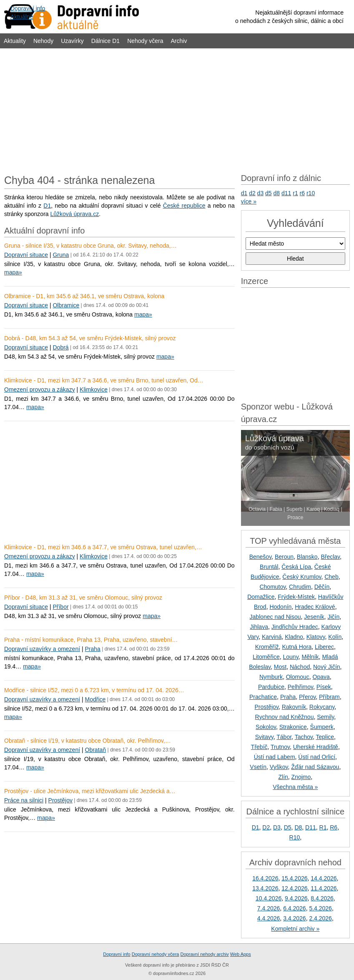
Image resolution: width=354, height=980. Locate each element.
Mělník (310, 657)
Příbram (329, 697)
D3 (277, 827)
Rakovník (294, 707)
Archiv (179, 41)
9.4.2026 (296, 898)
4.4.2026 (269, 918)
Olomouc (298, 677)
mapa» (13, 272)
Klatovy (316, 637)
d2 (252, 193)
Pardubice (271, 687)
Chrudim (300, 587)
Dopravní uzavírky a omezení (42, 649)
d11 (286, 193)
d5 (269, 193)
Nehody (43, 41)
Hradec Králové (315, 607)
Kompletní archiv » (295, 929)
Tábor (284, 737)
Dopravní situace (26, 255)
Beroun (284, 557)
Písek (324, 687)
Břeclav (330, 557)
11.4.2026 (324, 888)
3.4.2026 (295, 918)
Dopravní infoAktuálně (28, 13)
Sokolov (266, 727)
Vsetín (258, 767)
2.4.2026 (320, 918)
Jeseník (314, 617)
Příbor (60, 607)
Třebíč (259, 747)
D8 (298, 827)
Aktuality (15, 41)
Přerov (307, 697)
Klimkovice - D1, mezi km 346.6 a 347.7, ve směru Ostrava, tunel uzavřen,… (103, 547)
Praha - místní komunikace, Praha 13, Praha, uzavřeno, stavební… (91, 640)
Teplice (325, 737)
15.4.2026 (294, 878)
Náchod (300, 667)
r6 (302, 193)
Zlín (283, 777)
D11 (311, 827)
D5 (288, 827)
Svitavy (264, 737)
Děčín (322, 587)
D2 (266, 827)
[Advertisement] (177, 109)
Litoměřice (266, 657)
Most (280, 667)
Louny (290, 657)
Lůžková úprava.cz (75, 214)
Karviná (272, 637)
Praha (93, 649)
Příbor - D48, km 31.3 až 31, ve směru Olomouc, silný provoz (83, 598)
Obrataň (96, 750)
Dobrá (60, 347)
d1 (244, 193)
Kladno (294, 637)
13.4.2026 (265, 888)
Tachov (304, 737)
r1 (295, 193)
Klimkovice (94, 389)
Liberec (324, 647)
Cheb (331, 577)
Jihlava (259, 627)
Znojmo (301, 777)
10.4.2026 (269, 898)
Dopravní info (117, 954)
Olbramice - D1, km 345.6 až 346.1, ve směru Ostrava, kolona (84, 296)
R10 (295, 837)
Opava (321, 677)
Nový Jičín (327, 667)
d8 (277, 193)
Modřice (95, 699)
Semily (325, 717)
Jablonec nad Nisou (275, 617)
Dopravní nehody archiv (205, 954)
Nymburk (271, 677)
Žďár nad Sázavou (315, 767)
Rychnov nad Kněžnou (285, 717)
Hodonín (280, 607)
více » (249, 201)
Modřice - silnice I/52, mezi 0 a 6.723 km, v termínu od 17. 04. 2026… (94, 690)
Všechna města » (295, 787)
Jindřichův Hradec (295, 627)
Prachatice (263, 697)
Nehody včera (145, 41)
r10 (311, 193)
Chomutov (272, 587)
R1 (323, 827)
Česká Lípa (296, 567)
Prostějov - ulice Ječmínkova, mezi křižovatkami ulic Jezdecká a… (90, 791)
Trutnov (280, 747)
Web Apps (241, 954)
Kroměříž (267, 647)
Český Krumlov (302, 577)
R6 (334, 827)
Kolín (335, 637)
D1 (47, 206)
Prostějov (60, 800)
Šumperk (322, 727)
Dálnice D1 (105, 41)
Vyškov (279, 767)
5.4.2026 (320, 908)
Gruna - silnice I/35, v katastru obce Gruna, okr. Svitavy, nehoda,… (90, 246)
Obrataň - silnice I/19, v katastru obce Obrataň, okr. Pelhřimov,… (88, 741)
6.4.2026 (295, 908)
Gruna (61, 255)
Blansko (307, 557)
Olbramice (66, 305)
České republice (184, 206)
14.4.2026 (324, 878)
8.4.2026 (322, 898)
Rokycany (322, 707)
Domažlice (261, 597)
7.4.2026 (269, 908)
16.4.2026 (265, 878)
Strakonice (293, 727)
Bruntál (269, 567)
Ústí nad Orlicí (317, 757)
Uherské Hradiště (316, 747)
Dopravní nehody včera (156, 954)
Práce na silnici (24, 800)
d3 (261, 193)
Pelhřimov (300, 687)
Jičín (333, 617)
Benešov (260, 557)
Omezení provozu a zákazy (40, 389)
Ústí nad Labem (275, 757)
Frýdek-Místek (296, 597)
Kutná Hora (297, 647)
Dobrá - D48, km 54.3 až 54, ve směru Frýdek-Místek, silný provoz (90, 338)
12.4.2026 (294, 888)
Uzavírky (72, 41)
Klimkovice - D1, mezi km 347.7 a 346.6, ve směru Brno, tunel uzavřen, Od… (104, 380)
